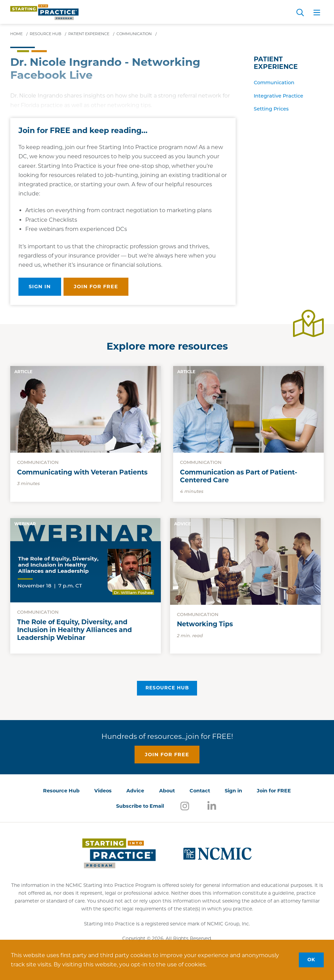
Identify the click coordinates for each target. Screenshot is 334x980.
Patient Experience (276, 63)
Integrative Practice (279, 96)
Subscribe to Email (140, 806)
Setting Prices (271, 109)
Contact (200, 791)
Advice (135, 791)
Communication (274, 83)
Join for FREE (274, 791)
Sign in (40, 287)
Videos (103, 791)
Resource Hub (167, 688)
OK (311, 960)
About (167, 791)
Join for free (96, 287)
